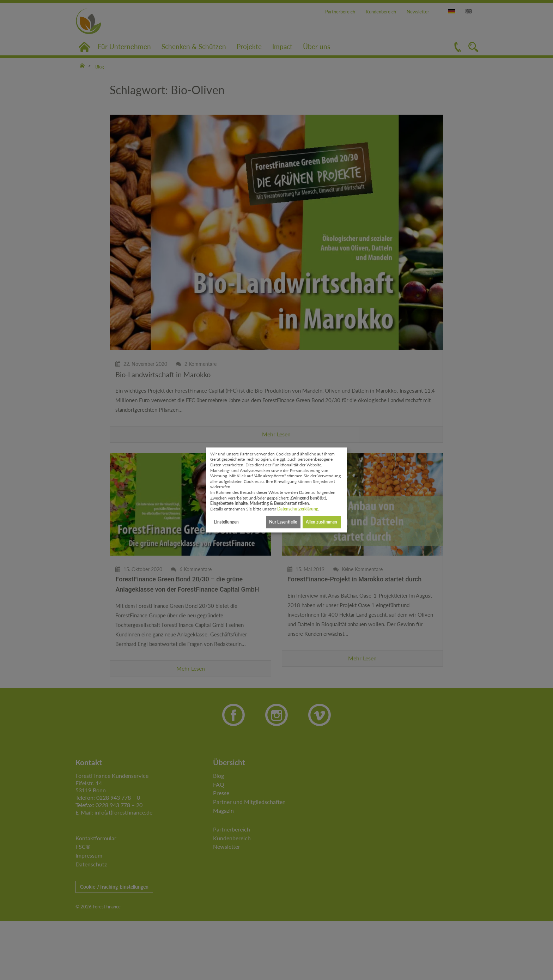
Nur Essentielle (283, 522)
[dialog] (276, 490)
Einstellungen (226, 522)
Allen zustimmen (321, 522)
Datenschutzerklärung (298, 509)
